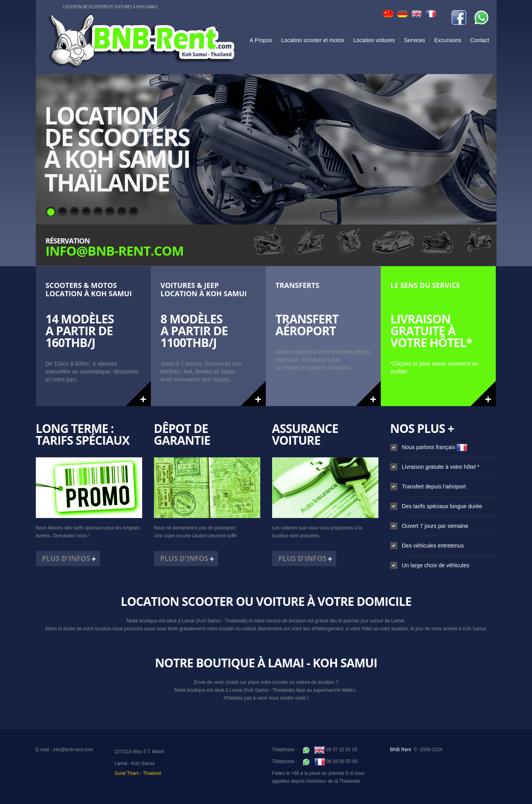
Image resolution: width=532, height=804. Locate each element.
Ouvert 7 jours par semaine (435, 526)
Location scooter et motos (313, 40)
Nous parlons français (435, 447)
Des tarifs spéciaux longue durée (442, 506)
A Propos (261, 40)
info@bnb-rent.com (73, 750)
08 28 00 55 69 (330, 761)
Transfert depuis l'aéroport (434, 486)
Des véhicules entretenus (433, 546)
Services (415, 40)
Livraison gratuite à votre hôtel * (441, 467)
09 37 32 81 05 (330, 750)
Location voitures (374, 40)
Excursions (448, 40)
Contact (480, 40)
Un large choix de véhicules (436, 565)
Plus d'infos (66, 558)
